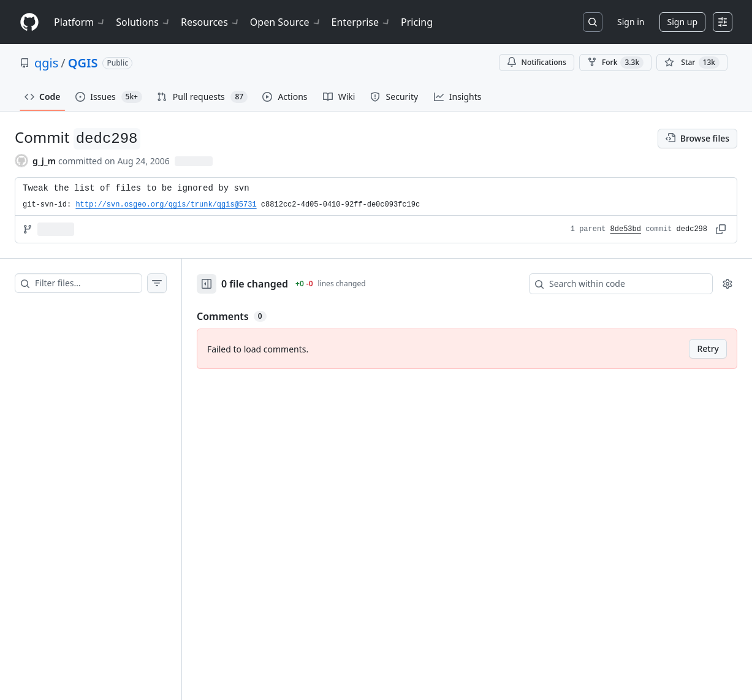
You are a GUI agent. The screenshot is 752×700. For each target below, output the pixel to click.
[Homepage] (29, 22)
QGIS (83, 63)
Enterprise (361, 22)
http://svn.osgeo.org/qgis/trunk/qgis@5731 (166, 205)
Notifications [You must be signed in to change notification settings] (537, 62)
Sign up (682, 22)
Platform (80, 22)
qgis (46, 63)
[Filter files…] (88, 283)
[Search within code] (615, 284)
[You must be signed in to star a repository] (692, 63)
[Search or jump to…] (593, 22)
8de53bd (626, 229)
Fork (615, 63)
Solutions (143, 22)
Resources (211, 22)
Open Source (286, 22)
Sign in (631, 22)
